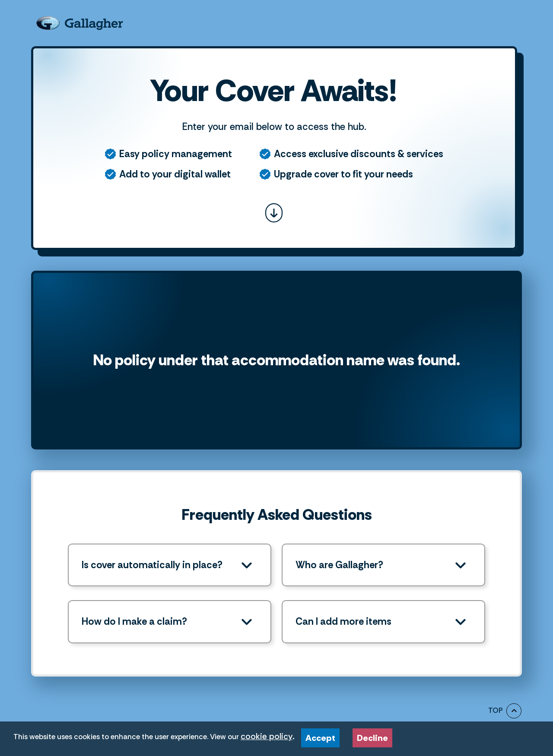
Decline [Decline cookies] (375, 736)
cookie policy (267, 736)
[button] (170, 565)
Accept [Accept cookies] (323, 736)
